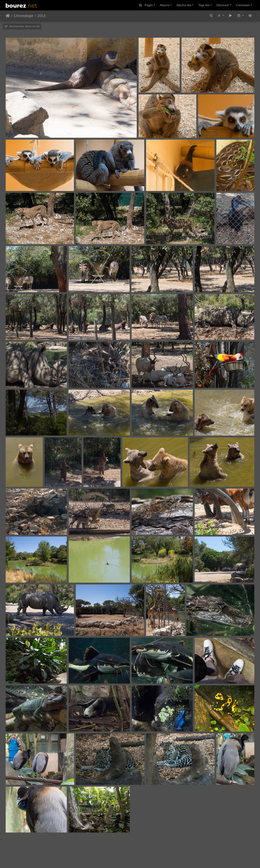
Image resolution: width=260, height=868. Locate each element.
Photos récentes (122, 860)
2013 (42, 16)
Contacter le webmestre (144, 851)
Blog (106, 860)
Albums (165, 5)
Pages (149, 5)
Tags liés (204, 5)
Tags (138, 860)
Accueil (8, 16)
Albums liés (184, 5)
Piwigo (122, 851)
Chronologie (24, 16)
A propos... (150, 860)
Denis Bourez (138, 856)
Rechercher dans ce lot (22, 26)
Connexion (243, 5)
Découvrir (223, 5)
